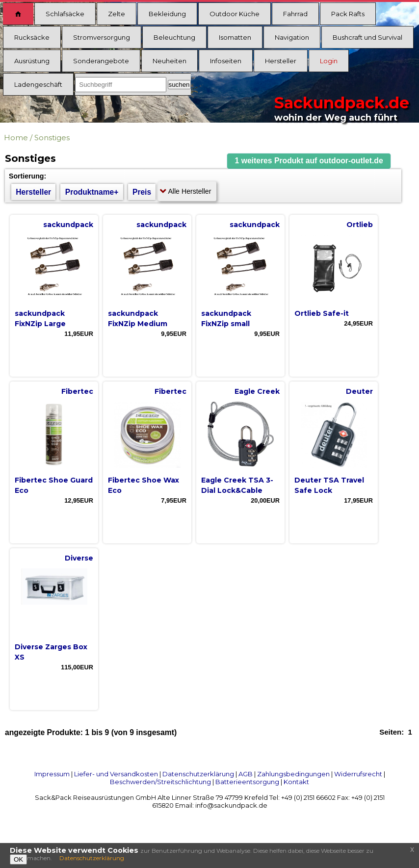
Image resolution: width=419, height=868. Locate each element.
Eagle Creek (257, 391)
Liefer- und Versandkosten (116, 774)
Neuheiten (170, 61)
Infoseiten (226, 61)
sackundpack (68, 225)
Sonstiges (52, 138)
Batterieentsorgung (247, 782)
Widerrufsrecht (358, 774)
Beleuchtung (174, 37)
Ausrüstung (32, 61)
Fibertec (77, 391)
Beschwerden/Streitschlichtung (160, 782)
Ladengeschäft (38, 84)
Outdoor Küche (235, 14)
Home (16, 138)
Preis (142, 192)
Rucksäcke (32, 37)
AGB (246, 774)
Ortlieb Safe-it (322, 313)
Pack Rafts (348, 14)
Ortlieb (360, 225)
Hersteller (281, 61)
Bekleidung (167, 14)
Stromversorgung (102, 37)
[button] (309, 161)
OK (18, 859)
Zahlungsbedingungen (293, 774)
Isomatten (235, 37)
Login (329, 61)
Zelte (117, 14)
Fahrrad (295, 14)
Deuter (359, 391)
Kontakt (296, 782)
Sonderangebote (101, 61)
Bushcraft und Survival (367, 37)
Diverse (79, 558)
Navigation (292, 37)
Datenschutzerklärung (198, 774)
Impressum (52, 774)
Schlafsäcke (65, 14)
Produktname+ (92, 192)
